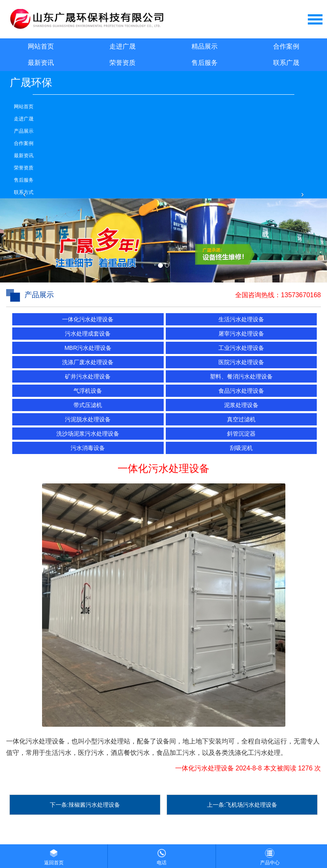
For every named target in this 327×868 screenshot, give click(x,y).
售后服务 (205, 63)
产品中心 (270, 855)
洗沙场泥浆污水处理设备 (88, 434)
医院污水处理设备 (241, 362)
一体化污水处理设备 (88, 319)
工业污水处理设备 (241, 348)
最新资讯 (41, 63)
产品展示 (24, 131)
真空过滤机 (241, 419)
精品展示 (205, 46)
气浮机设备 (88, 391)
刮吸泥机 (241, 448)
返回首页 (54, 855)
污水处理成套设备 (88, 334)
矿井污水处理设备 (88, 376)
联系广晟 (286, 63)
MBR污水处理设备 (88, 348)
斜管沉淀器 (241, 434)
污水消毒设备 (88, 448)
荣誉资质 (122, 63)
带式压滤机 (88, 405)
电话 (162, 855)
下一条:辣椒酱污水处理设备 (85, 805)
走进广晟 (122, 46)
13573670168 (301, 295)
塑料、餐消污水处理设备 (241, 376)
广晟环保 (31, 82)
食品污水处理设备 (241, 391)
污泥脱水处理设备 (88, 419)
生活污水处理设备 (241, 319)
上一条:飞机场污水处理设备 (242, 805)
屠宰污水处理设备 (241, 334)
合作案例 (286, 46)
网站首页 (41, 46)
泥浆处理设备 (241, 405)
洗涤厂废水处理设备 (88, 362)
